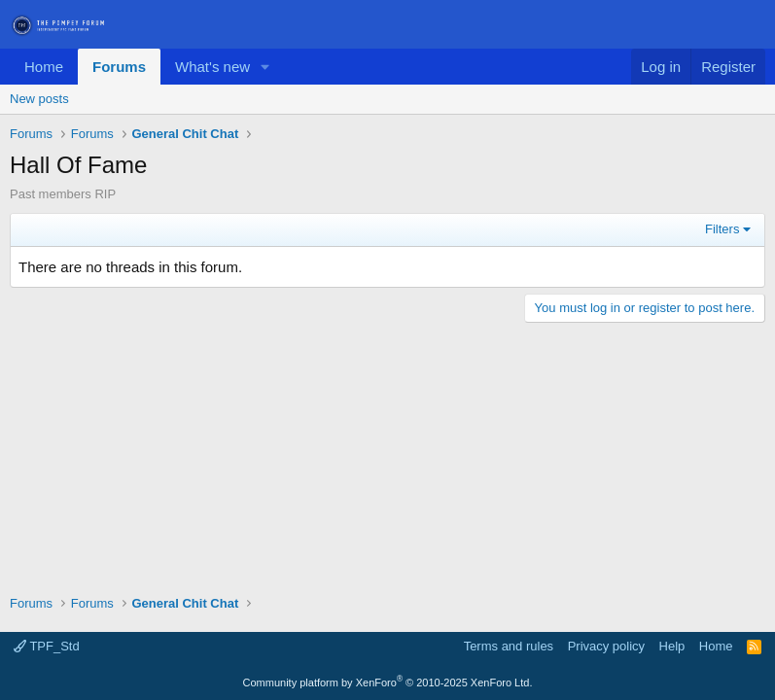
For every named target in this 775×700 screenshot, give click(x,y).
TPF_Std (47, 646)
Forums (119, 67)
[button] (265, 67)
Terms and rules (509, 646)
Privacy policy (606, 646)
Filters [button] (722, 229)
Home (44, 67)
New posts (39, 99)
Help (672, 646)
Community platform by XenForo (388, 682)
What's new (212, 67)
